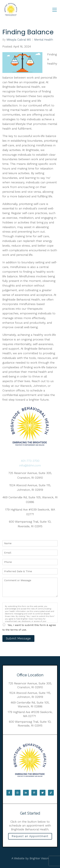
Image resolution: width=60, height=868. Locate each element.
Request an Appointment (30, 836)
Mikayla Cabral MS (19, 40)
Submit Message (18, 638)
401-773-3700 (30, 461)
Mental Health (44, 40)
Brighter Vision (39, 858)
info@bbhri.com (30, 465)
